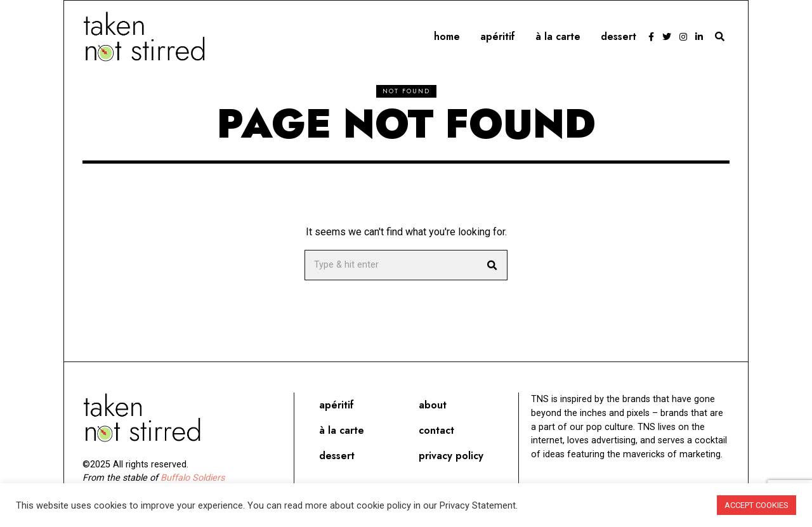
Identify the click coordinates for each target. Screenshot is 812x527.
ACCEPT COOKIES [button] (756, 505)
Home (447, 36)
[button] (492, 265)
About (433, 405)
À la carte (558, 36)
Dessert (619, 36)
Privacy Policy (451, 456)
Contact (436, 430)
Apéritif (498, 36)
